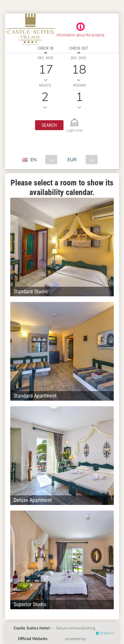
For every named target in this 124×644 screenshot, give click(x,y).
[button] (49, 125)
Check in (45, 48)
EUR (72, 160)
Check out (79, 48)
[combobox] (42, 160)
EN (33, 160)
